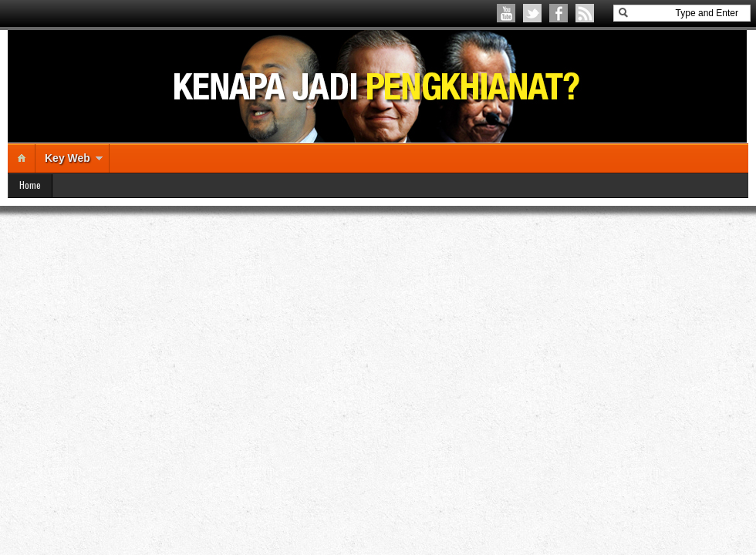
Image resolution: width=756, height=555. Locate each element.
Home (30, 185)
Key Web (67, 158)
